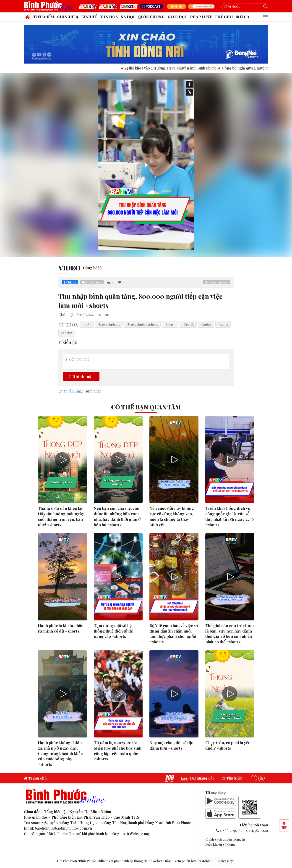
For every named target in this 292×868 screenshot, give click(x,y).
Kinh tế (89, 17)
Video (69, 268)
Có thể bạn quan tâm (146, 407)
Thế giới (224, 17)
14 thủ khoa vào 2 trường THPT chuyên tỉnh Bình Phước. (178, 68)
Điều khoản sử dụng (220, 844)
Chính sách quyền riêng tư (225, 839)
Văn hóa (109, 17)
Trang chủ (35, 778)
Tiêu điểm (44, 17)
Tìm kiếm (232, 778)
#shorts (67, 333)
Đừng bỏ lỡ (92, 268)
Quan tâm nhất (71, 391)
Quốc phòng (151, 17)
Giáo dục (177, 17)
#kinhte (206, 324)
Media (243, 17)
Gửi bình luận (81, 376)
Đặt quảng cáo (198, 778)
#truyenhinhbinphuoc (142, 324)
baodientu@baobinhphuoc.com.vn (63, 828)
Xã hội (128, 17)
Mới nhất (93, 391)
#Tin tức (188, 324)
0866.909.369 (231, 830)
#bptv (87, 324)
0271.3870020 (257, 830)
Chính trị (68, 17)
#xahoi (223, 324)
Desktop (225, 861)
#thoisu (170, 324)
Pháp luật (201, 17)
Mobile (205, 861)
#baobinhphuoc (109, 324)
